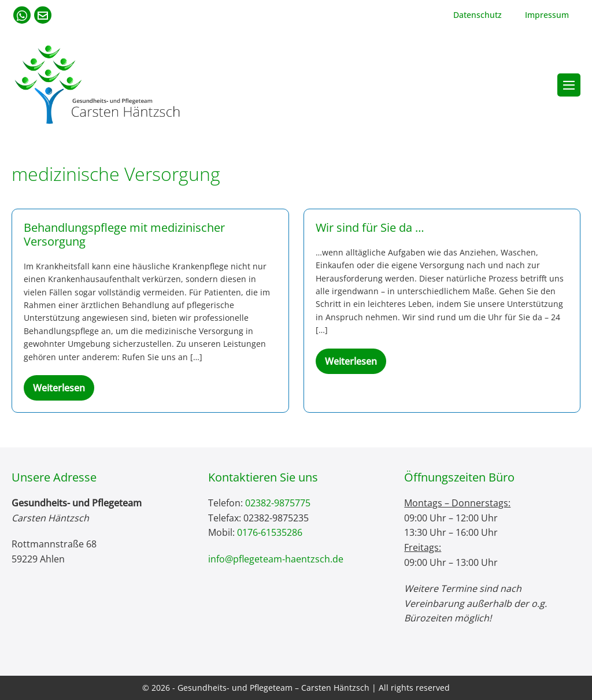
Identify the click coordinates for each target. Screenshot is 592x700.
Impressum (547, 15)
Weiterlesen (64, 391)
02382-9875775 (278, 503)
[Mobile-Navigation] (569, 85)
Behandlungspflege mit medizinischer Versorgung (124, 234)
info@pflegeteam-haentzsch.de (276, 559)
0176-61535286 (270, 532)
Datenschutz (478, 15)
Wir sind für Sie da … (370, 227)
